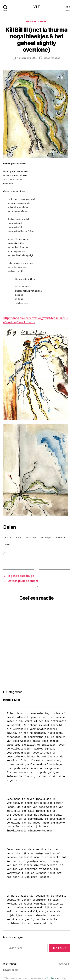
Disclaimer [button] (12, 700)
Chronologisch (16, 937)
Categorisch (14, 692)
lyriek (43, 21)
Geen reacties (52, 58)
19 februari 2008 (27, 58)
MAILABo (59, 948)
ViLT (37, 7)
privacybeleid (11, 970)
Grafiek (31, 21)
